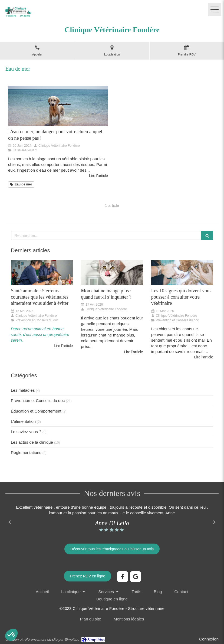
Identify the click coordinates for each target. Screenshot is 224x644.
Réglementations (26, 452)
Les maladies (23, 390)
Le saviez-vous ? (26, 432)
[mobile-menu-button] (215, 9)
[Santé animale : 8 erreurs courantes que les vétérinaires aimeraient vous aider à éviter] (42, 273)
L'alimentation (23, 421)
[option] (112, 518)
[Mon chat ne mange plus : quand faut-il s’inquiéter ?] (112, 273)
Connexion (209, 639)
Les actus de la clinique (32, 442)
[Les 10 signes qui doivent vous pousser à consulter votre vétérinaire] (182, 273)
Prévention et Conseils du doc (38, 401)
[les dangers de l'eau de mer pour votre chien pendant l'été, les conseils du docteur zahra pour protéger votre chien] (58, 106)
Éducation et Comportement (36, 411)
